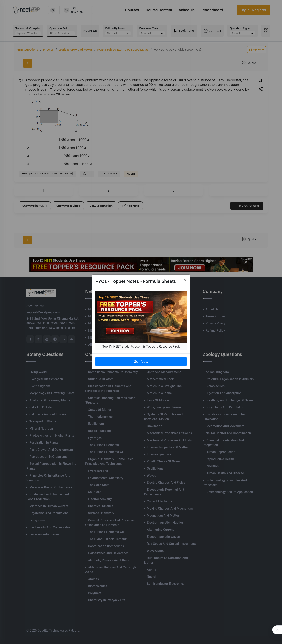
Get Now (141, 362)
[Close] (185, 280)
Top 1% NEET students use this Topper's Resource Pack (141, 347)
